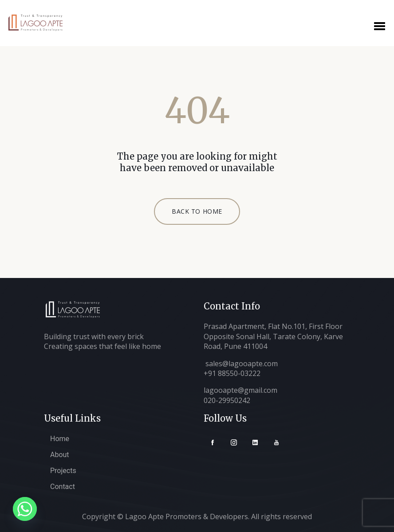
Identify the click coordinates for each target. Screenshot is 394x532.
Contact (63, 487)
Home (60, 439)
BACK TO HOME (197, 211)
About (60, 455)
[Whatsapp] (25, 509)
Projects (63, 471)
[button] (380, 25)
